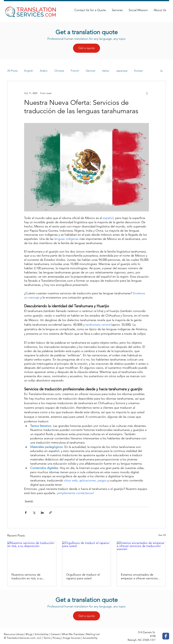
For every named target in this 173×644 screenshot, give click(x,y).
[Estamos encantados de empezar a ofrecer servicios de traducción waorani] (141, 555)
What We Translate (73, 634)
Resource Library (14, 634)
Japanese (122, 71)
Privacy (57, 638)
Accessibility (90, 638)
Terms (47, 638)
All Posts (12, 71)
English (29, 71)
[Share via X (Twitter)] (34, 513)
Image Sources (72, 638)
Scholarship (42, 634)
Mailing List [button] (93, 634)
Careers (55, 634)
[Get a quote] (86, 48)
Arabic (44, 71)
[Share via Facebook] (26, 513)
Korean (139, 71)
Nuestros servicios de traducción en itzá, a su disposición (27, 576)
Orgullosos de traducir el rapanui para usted (83, 576)
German (91, 71)
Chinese (59, 71)
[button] (161, 71)
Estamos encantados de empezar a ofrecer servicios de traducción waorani (139, 576)
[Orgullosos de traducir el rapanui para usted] (87, 555)
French (75, 71)
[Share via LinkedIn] (42, 513)
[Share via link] (51, 513)
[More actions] (147, 93)
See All (162, 535)
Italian (106, 71)
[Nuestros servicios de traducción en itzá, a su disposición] (32, 555)
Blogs (29, 634)
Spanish (29, 501)
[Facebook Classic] (166, 636)
